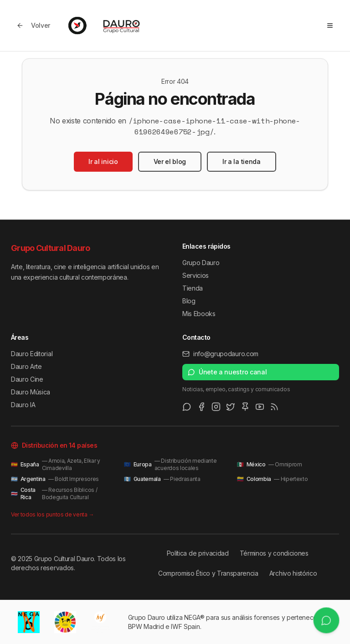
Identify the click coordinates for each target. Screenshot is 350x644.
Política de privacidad (198, 553)
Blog (189, 301)
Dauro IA (23, 405)
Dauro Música (31, 392)
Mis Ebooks (199, 314)
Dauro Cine (27, 379)
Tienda (193, 288)
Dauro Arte (26, 366)
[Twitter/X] (231, 407)
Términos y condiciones (274, 553)
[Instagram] (216, 407)
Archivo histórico (293, 573)
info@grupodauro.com (220, 354)
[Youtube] (260, 407)
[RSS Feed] (274, 407)
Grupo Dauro (201, 263)
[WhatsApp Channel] (187, 407)
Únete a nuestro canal (227, 372)
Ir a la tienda (242, 161)
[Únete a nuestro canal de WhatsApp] (326, 620)
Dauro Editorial (32, 354)
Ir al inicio (103, 161)
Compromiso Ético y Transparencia (208, 573)
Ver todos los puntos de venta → (52, 514)
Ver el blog (170, 161)
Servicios (196, 275)
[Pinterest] (245, 407)
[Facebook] (201, 407)
